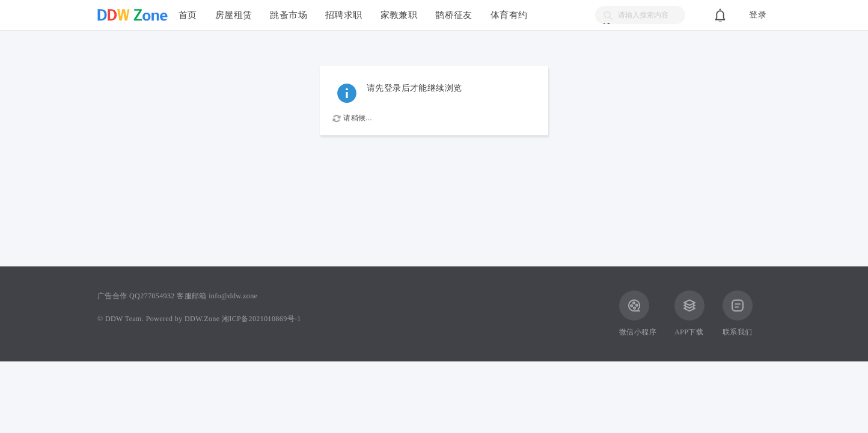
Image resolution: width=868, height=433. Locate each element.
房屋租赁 (234, 15)
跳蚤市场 (289, 15)
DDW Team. (124, 319)
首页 (188, 15)
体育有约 (509, 15)
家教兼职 (399, 15)
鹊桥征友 (454, 15)
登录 (758, 15)
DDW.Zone (202, 319)
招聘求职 (344, 15)
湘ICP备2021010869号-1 (261, 319)
